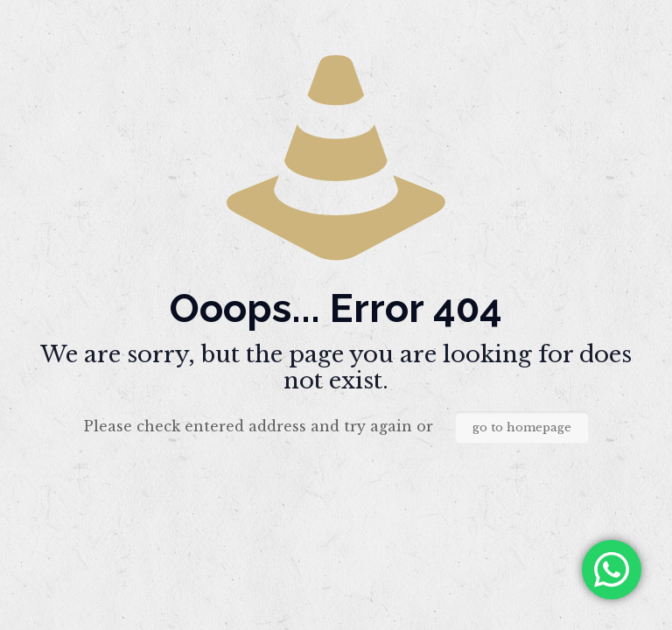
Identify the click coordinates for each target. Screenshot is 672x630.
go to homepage (522, 427)
